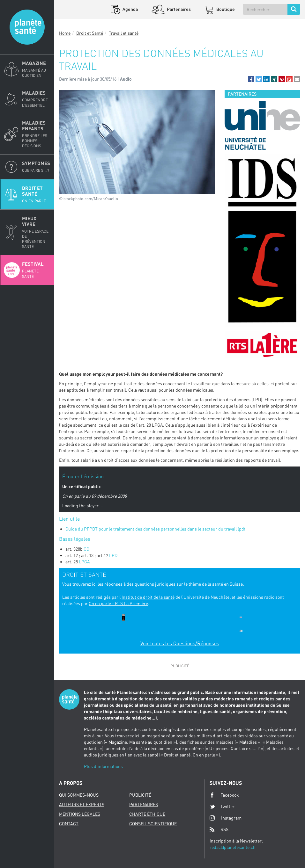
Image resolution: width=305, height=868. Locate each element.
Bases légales (75, 539)
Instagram (226, 818)
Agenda (130, 9)
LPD (113, 555)
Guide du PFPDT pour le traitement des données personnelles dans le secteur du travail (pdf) (156, 529)
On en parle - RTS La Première (118, 603)
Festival (36, 270)
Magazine (36, 69)
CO (86, 549)
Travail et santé (124, 33)
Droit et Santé (36, 194)
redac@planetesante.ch (233, 847)
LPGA (84, 562)
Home (65, 33)
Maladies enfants (36, 134)
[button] (251, 79)
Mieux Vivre (36, 232)
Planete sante (27, 27)
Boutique (225, 9)
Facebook (224, 795)
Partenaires (178, 9)
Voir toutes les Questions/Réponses (180, 643)
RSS (219, 829)
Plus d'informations (103, 766)
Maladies (36, 99)
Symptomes (36, 167)
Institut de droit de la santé (148, 597)
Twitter (222, 807)
